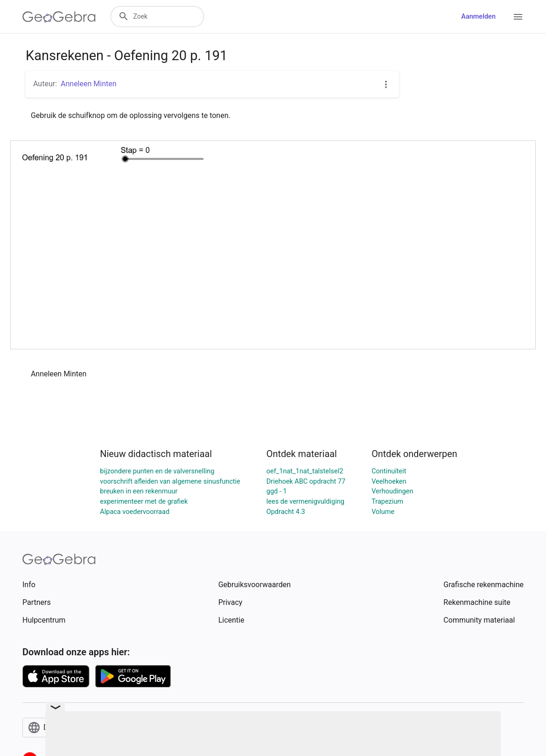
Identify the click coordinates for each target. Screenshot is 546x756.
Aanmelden (478, 17)
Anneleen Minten (89, 84)
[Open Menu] (518, 17)
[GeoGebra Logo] (59, 17)
